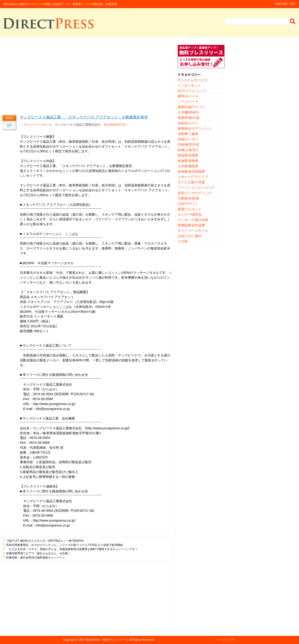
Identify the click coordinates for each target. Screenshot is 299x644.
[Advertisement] (88, 78)
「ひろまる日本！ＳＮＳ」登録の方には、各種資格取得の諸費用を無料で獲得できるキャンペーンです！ (72, 549)
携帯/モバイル (188, 96)
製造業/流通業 (188, 155)
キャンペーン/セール (38, 125)
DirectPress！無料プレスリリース (107, 640)
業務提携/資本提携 (191, 225)
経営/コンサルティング (195, 193)
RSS (293, 4)
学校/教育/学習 (189, 145)
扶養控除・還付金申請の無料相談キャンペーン (36, 558)
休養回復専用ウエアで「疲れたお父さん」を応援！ (38, 553)
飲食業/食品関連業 (191, 171)
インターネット (189, 85)
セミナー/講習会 (190, 214)
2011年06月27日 (115, 125)
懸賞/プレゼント (190, 209)
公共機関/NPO (188, 112)
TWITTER (281, 4)
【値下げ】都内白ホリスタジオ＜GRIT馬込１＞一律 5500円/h (45, 541)
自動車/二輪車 (188, 134)
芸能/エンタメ (188, 139)
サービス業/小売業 (191, 182)
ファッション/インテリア (196, 188)
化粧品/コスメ (188, 123)
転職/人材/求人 (189, 150)
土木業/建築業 (188, 166)
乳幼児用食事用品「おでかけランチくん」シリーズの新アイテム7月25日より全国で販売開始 (64, 545)
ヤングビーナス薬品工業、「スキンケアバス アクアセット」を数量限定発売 (84, 117)
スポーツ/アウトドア (193, 177)
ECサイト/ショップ (192, 91)
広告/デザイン (188, 204)
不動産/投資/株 (189, 198)
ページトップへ (226, 640)
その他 (183, 241)
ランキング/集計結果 (193, 220)
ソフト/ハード (188, 102)
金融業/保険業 (188, 161)
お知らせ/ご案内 (190, 236)
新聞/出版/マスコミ (192, 107)
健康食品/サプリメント (195, 128)
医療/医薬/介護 (189, 118)
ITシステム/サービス (193, 80)
